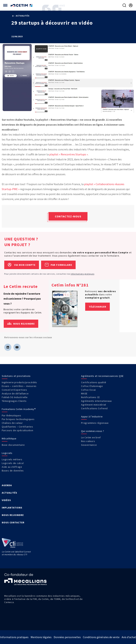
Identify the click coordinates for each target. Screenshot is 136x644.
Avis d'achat (129, 637)
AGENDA (7, 485)
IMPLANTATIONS (12, 508)
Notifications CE (90, 397)
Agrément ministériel (94, 405)
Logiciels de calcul (13, 463)
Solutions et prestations (16, 376)
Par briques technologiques (18, 419)
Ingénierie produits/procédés (19, 382)
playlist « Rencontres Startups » (69, 154)
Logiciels (7, 453)
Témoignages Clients (14, 401)
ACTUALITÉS (9, 493)
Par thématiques (11, 415)
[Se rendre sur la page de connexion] (131, 5)
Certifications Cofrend (94, 408)
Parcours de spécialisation (18, 430)
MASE (84, 393)
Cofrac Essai (88, 390)
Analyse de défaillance (15, 393)
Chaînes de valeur (12, 423)
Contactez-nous (68, 216)
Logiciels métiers (12, 459)
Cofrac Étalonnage (92, 386)
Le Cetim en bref (91, 437)
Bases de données (13, 471)
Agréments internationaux (96, 401)
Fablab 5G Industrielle (15, 397)
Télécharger (97, 307)
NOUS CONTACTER (13, 522)
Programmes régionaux (95, 423)
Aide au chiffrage (12, 467)
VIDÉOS (6, 500)
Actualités (21, 16)
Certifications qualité (94, 382)
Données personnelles (67, 637)
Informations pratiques (83, 274)
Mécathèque (9, 438)
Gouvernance (89, 445)
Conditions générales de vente (101, 637)
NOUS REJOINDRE (13, 515)
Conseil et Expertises (14, 390)
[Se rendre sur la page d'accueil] (22, 5)
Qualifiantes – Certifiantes (17, 427)
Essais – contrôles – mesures (19, 386)
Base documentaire (13, 445)
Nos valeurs (88, 441)
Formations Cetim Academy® (19, 409)
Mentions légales (41, 637)
